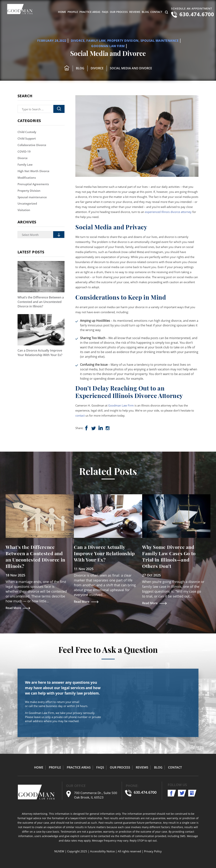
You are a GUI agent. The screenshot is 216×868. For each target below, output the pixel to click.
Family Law (96, 41)
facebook (172, 793)
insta (108, 428)
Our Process (119, 12)
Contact (156, 12)
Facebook (87, 428)
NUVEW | (60, 851)
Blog (145, 12)
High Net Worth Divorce (33, 171)
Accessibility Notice (102, 851)
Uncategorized (27, 204)
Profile (73, 12)
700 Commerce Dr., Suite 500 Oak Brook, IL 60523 (96, 795)
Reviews (135, 12)
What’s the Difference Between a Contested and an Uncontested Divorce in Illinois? (41, 302)
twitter (182, 793)
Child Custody (27, 132)
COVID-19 (24, 151)
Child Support (27, 138)
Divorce (78, 41)
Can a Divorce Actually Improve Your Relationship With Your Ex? (40, 353)
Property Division (123, 41)
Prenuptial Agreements (33, 184)
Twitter (94, 428)
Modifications (27, 178)
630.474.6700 (197, 14)
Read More (13, 608)
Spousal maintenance (160, 41)
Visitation (24, 210)
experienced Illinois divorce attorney (168, 212)
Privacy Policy (153, 851)
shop (101, 428)
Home (62, 12)
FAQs (105, 12)
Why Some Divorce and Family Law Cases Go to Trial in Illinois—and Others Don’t (169, 556)
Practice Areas (90, 12)
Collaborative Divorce (32, 145)
